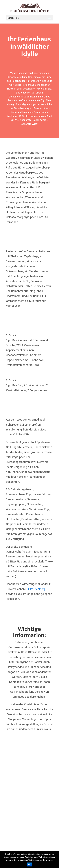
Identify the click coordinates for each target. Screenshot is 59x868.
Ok (29, 864)
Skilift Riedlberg (36, 589)
